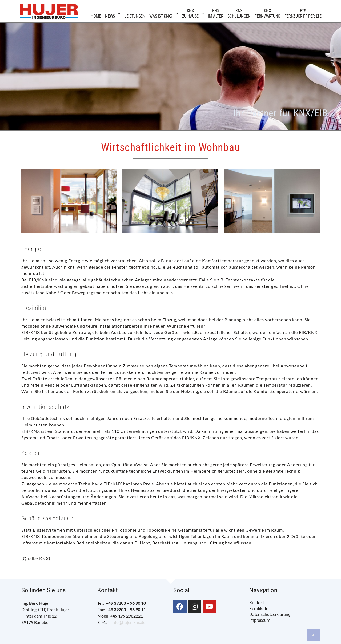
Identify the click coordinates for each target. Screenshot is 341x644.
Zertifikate (259, 609)
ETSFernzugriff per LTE (303, 13)
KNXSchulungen (239, 13)
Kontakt (257, 603)
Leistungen (135, 13)
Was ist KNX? (164, 13)
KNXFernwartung (267, 13)
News (113, 13)
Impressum (260, 620)
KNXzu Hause (193, 13)
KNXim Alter (216, 13)
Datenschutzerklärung (270, 614)
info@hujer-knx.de (128, 622)
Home (96, 13)
